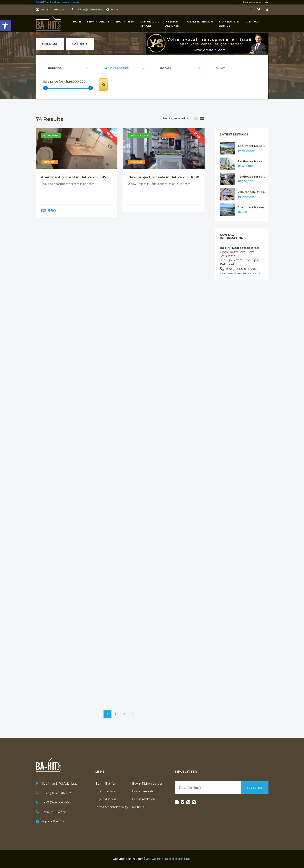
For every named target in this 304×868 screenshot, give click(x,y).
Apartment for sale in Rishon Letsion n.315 (252, 146)
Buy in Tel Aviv (106, 791)
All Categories (116, 68)
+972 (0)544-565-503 (56, 802)
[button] (5, 26)
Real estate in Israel (178, 859)
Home (77, 21)
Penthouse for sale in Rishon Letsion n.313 (252, 177)
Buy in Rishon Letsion (148, 784)
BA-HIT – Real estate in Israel (58, 2)
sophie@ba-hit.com (51, 10)
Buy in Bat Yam (106, 784)
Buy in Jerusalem (144, 791)
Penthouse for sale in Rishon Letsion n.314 (252, 161)
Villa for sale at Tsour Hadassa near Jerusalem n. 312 (252, 192)
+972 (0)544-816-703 (89, 10)
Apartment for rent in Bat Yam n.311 (252, 207)
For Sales (50, 44)
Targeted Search (199, 21)
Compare (49, 162)
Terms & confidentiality (112, 807)
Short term (125, 21)
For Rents (80, 44)
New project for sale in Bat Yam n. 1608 (164, 177)
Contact (252, 21)
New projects (98, 21)
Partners (138, 807)
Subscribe (255, 787)
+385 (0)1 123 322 (54, 812)
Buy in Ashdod (106, 799)
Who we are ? (154, 859)
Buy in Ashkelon (144, 799)
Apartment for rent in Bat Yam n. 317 (74, 177)
